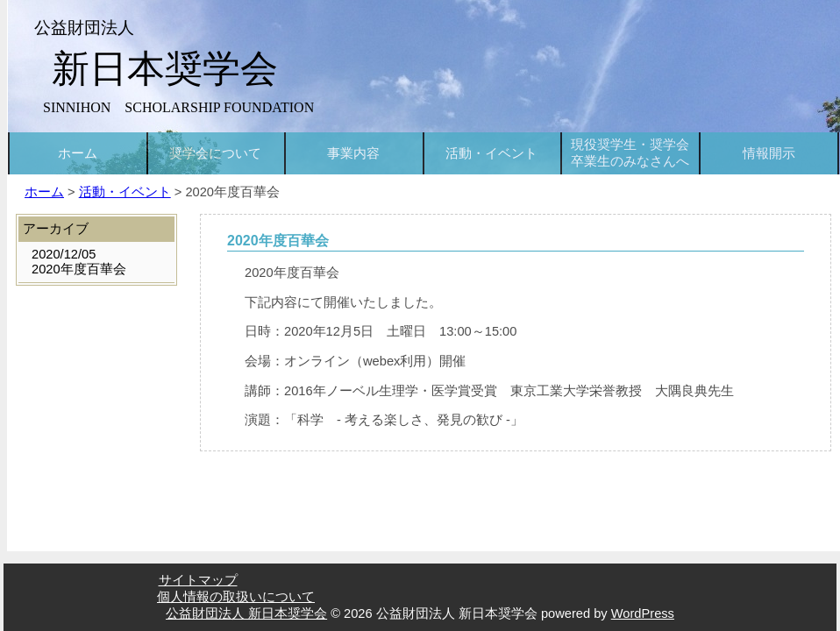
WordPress (643, 613)
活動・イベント (491, 153)
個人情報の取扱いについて (236, 597)
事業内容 (353, 153)
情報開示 (769, 153)
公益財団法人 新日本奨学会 (246, 613)
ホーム (78, 153)
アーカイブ (56, 229)
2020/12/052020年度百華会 (79, 262)
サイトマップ (198, 580)
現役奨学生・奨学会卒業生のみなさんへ (630, 153)
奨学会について (215, 153)
